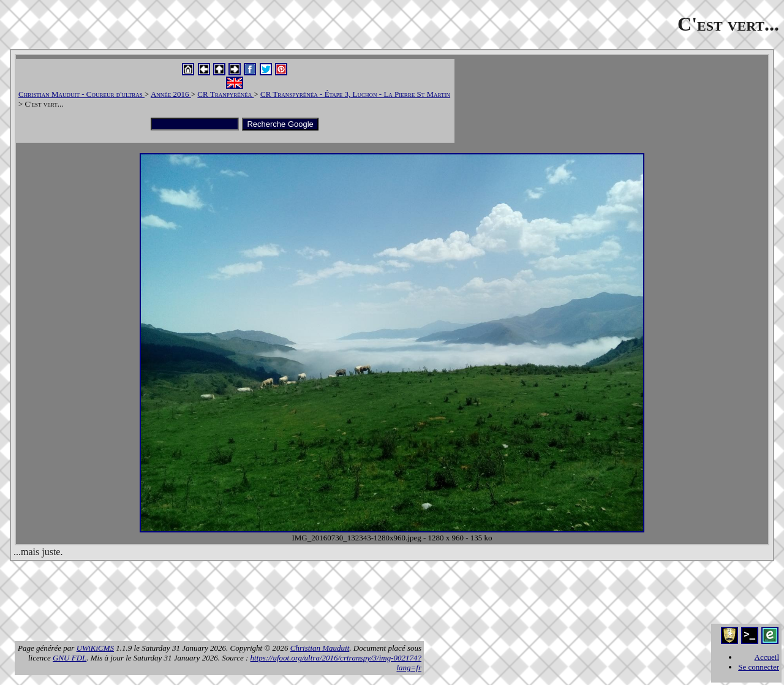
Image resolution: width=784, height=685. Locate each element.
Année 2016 (171, 94)
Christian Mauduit (320, 648)
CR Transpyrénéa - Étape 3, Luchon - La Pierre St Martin (355, 94)
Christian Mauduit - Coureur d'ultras (81, 94)
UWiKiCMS (95, 648)
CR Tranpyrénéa (225, 94)
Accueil (767, 657)
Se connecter (759, 667)
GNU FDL (70, 658)
